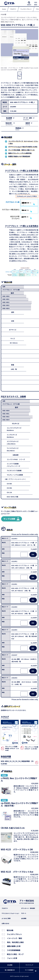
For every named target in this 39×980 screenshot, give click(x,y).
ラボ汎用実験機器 (14, 950)
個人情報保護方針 (10, 970)
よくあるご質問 (6, 918)
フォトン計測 (12, 958)
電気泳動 (10, 930)
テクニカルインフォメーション (10, 913)
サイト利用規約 (29, 970)
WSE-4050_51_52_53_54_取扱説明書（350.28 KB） (17, 762)
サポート (24, 913)
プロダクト (5, 908)
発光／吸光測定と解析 (15, 942)
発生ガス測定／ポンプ (15, 954)
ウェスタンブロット (14, 934)
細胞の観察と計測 (14, 946)
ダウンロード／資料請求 (28, 908)
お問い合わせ (5, 923)
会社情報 (24, 918)
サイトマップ (29, 965)
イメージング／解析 (15, 938)
